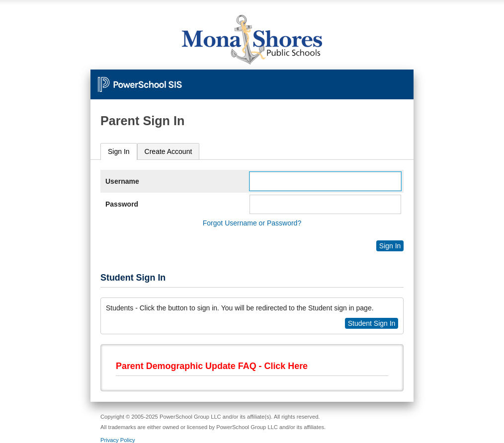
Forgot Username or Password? (252, 223)
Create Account (168, 151)
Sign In (119, 151)
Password (122, 204)
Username (122, 181)
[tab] (119, 152)
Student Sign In (372, 323)
